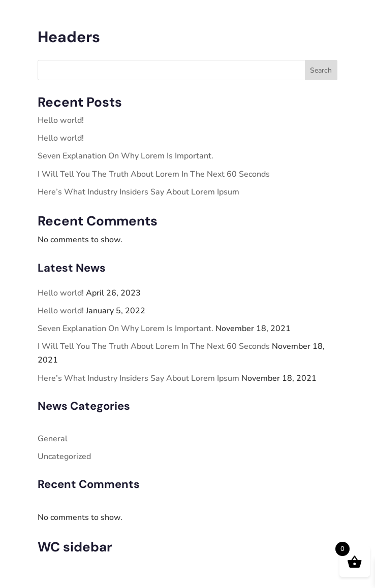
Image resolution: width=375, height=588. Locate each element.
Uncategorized (64, 456)
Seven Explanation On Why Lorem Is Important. (126, 156)
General (53, 439)
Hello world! (61, 120)
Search (321, 70)
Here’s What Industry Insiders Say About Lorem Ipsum (138, 192)
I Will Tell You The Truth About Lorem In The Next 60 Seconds (154, 174)
